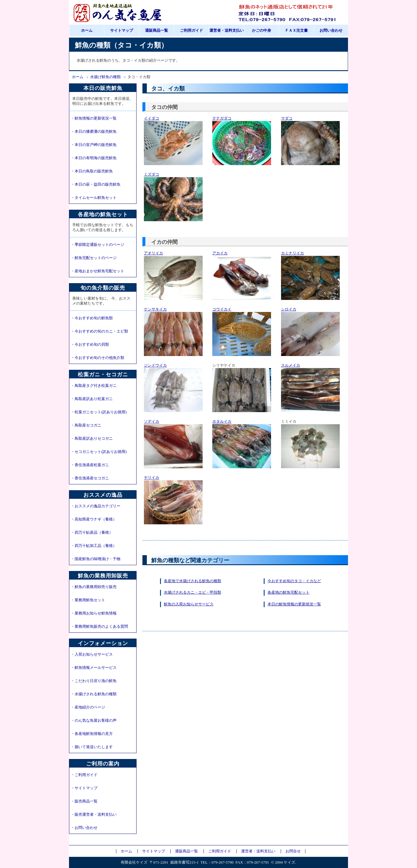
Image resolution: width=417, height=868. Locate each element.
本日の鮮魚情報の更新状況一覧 (294, 604)
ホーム (87, 31)
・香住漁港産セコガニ (90, 478)
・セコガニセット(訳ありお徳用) (99, 452)
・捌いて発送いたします (92, 747)
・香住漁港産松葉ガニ (90, 465)
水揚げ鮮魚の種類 (105, 77)
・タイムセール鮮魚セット (94, 198)
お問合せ (293, 851)
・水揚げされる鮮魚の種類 (94, 694)
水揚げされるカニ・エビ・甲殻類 (192, 592)
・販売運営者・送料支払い (94, 815)
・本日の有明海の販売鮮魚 (94, 158)
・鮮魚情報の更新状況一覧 (94, 118)
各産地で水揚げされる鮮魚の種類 (192, 581)
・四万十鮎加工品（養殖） (94, 546)
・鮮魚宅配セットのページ (94, 258)
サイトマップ (122, 31)
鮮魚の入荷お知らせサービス (189, 604)
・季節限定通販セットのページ (97, 245)
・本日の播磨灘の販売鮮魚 (94, 132)
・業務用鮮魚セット (88, 600)
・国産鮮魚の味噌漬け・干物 (96, 559)
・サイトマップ (84, 788)
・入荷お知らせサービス (92, 654)
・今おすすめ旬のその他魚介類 (97, 358)
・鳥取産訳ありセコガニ (92, 439)
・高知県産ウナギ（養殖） (94, 519)
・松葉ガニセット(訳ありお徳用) (99, 412)
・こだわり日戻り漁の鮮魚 (94, 681)
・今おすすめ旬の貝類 (90, 345)
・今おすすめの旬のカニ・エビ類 (99, 331)
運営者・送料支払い (227, 31)
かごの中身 (262, 31)
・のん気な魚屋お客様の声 (94, 721)
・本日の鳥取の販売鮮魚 (92, 171)
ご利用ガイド (191, 31)
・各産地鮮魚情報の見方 (92, 734)
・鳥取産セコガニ (86, 425)
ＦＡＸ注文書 (296, 31)
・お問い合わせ (84, 828)
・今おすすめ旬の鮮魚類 (92, 318)
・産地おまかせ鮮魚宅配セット (97, 271)
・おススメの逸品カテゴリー (96, 506)
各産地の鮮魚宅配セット (289, 592)
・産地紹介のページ (88, 707)
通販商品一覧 (157, 31)
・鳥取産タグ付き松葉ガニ (94, 386)
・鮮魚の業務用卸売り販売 (94, 587)
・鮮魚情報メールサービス (94, 668)
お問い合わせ (331, 31)
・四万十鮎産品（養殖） (92, 533)
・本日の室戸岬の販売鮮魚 (94, 145)
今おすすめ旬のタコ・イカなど (294, 581)
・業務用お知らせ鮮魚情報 (94, 613)
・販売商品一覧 (84, 801)
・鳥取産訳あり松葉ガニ (92, 399)
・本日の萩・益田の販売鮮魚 (96, 184)
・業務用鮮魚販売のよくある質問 (99, 627)
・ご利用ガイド (84, 775)
